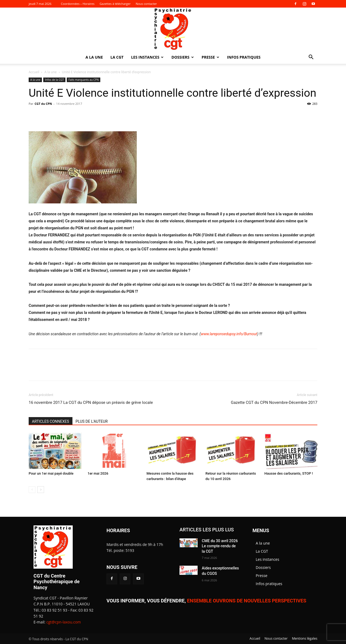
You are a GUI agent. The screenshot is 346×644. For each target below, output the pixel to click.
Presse (210, 57)
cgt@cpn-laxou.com (64, 622)
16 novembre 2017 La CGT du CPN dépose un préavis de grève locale (91, 403)
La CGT (117, 57)
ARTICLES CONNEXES (51, 421)
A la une (94, 57)
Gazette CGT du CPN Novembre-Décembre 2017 (274, 403)
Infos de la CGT (54, 80)
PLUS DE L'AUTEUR (92, 421)
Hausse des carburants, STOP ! (289, 473)
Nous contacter (146, 4)
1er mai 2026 (98, 473)
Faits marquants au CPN (84, 80)
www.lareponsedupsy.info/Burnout (229, 334)
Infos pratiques (244, 57)
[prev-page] (32, 490)
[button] (311, 58)
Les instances (147, 57)
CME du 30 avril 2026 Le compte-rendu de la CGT (220, 546)
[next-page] (41, 490)
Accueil (34, 72)
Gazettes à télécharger (115, 4)
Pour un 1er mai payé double (51, 473)
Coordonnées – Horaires (78, 4)
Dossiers (182, 57)
